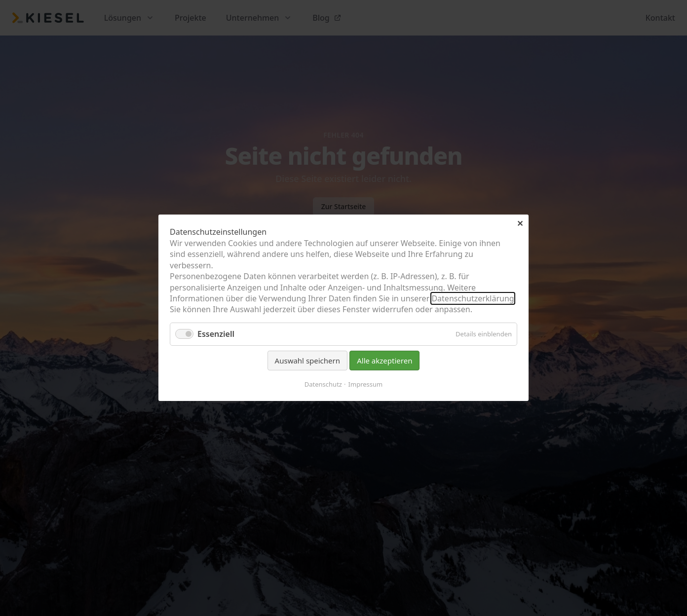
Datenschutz (323, 385)
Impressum (366, 385)
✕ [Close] (520, 223)
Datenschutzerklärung (473, 298)
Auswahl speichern (307, 361)
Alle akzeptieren (384, 361)
